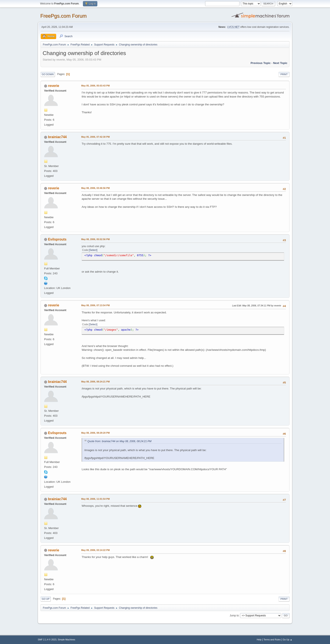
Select (93, 250)
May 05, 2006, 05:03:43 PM (95, 86)
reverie (53, 86)
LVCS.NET (234, 27)
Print (284, 74)
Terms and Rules (272, 640)
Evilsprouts (57, 239)
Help (259, 640)
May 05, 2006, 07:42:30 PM (95, 137)
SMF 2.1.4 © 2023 (47, 640)
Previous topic (261, 63)
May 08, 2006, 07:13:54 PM (95, 305)
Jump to (234, 616)
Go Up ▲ (287, 640)
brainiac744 (57, 137)
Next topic (280, 63)
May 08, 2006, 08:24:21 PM (95, 382)
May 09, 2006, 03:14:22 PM (95, 550)
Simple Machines (66, 640)
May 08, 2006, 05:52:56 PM (95, 239)
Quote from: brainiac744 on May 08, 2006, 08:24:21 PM (119, 441)
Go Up (46, 599)
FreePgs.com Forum (64, 16)
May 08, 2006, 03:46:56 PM (95, 188)
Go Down (48, 74)
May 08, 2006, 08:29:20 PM (95, 433)
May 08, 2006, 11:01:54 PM (95, 499)
